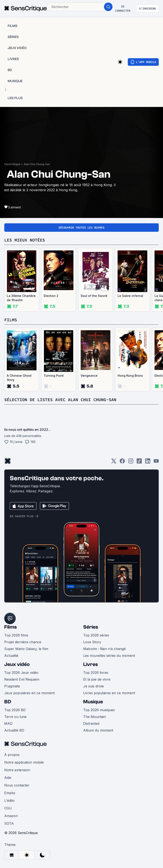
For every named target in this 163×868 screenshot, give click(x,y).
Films (11, 627)
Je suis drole (93, 686)
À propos (12, 755)
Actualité (11, 656)
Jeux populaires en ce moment (29, 693)
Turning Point (54, 376)
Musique (93, 702)
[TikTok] (139, 462)
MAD (8, 723)
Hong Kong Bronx (130, 376)
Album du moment (98, 730)
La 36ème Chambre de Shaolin (21, 298)
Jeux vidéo (17, 664)
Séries (91, 627)
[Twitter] (114, 462)
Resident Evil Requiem (22, 679)
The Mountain (95, 717)
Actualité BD (14, 730)
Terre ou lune (15, 717)
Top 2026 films (16, 635)
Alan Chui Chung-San (37, 164)
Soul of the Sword (94, 296)
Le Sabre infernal (130, 296)
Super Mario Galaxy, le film (26, 649)
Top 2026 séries (96, 635)
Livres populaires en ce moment (109, 693)
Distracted (91, 723)
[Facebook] (122, 462)
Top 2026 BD (15, 710)
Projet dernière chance (23, 642)
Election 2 (51, 296)
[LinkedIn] (148, 462)
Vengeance (89, 376)
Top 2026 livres (96, 673)
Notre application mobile (24, 762)
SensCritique (12, 164)
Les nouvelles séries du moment (109, 656)
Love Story (92, 642)
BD (8, 702)
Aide (8, 778)
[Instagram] (131, 462)
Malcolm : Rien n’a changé (104, 649)
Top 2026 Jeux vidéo (21, 673)
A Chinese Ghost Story (19, 378)
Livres (91, 664)
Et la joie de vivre (97, 679)
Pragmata (12, 686)
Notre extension (17, 770)
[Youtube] (156, 462)
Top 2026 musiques (99, 710)
